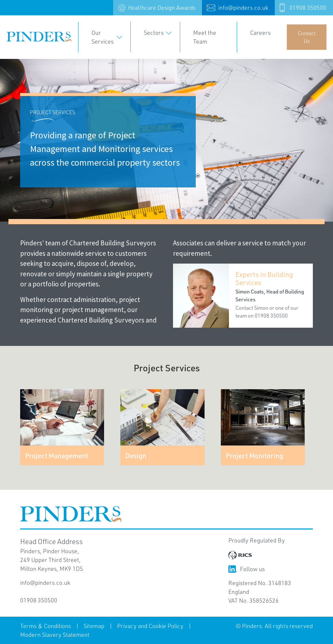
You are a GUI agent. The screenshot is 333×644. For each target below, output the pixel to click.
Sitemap (94, 626)
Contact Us (307, 37)
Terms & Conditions (46, 626)
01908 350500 (308, 7)
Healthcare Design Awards (162, 7)
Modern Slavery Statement (55, 635)
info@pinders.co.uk (243, 7)
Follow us (246, 569)
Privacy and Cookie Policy (150, 626)
